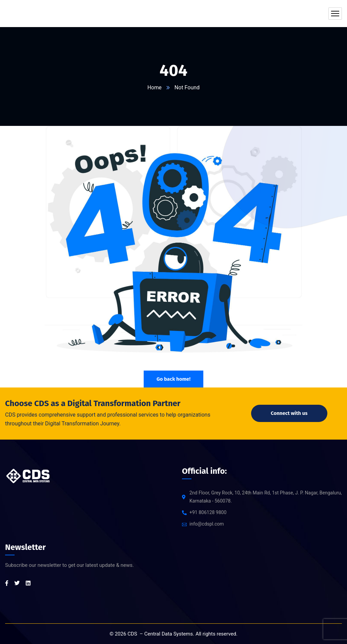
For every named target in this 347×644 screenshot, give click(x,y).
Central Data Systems (169, 634)
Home (154, 87)
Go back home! (173, 379)
